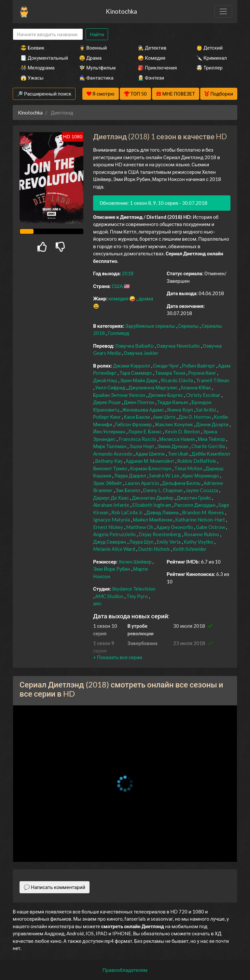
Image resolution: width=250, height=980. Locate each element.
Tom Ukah (179, 454)
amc (97, 603)
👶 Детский (209, 48)
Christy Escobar (204, 395)
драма (146, 298)
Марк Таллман (110, 446)
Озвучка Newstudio (179, 346)
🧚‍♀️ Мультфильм (97, 68)
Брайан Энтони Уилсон (120, 395)
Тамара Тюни (171, 373)
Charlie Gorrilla (209, 446)
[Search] (48, 34)
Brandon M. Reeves (203, 512)
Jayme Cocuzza (202, 490)
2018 (128, 273)
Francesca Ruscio (138, 439)
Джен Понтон (139, 402)
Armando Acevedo (113, 454)
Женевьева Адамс (144, 410)
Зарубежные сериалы (151, 326)
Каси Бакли (137, 417)
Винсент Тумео (111, 468)
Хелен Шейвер (135, 562)
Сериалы (189, 326)
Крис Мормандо (201, 475)
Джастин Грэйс (194, 498)
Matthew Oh (140, 527)
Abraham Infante (112, 505)
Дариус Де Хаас (111, 498)
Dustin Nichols (154, 549)
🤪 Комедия (152, 58)
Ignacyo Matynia (112, 520)
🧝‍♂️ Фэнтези (151, 78)
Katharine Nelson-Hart (201, 520)
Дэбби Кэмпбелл (211, 454)
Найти (97, 34)
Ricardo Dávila (177, 380)
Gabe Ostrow (211, 527)
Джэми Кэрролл (132, 366)
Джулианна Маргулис (153, 387)
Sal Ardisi (207, 410)
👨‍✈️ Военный (93, 48)
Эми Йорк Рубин (112, 569)
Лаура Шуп (142, 542)
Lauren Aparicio (143, 483)
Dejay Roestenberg (160, 534)
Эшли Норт (142, 446)
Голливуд (118, 333)
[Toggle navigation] (223, 11)
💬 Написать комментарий (55, 887)
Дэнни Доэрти (213, 424)
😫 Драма (90, 58)
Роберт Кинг (107, 417)
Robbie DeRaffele (197, 461)
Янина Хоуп (181, 410)
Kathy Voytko (199, 542)
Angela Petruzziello (115, 534)
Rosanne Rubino (202, 534)
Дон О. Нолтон (195, 417)
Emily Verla (169, 542)
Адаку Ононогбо (175, 527)
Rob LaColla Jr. (128, 512)
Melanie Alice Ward (115, 549)
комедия (119, 298)
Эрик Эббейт (108, 483)
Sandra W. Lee (165, 475)
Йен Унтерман (110, 431)
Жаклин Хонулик (174, 424)
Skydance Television (134, 589)
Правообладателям (125, 970)
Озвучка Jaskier (141, 353)
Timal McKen (189, 468)
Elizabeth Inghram (152, 505)
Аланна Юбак (196, 387)
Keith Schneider (190, 549)
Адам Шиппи (151, 454)
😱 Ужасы (32, 78)
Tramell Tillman (213, 380)
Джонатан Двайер (153, 498)
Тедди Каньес (174, 402)
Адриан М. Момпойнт (150, 461)
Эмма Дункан (173, 446)
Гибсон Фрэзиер (134, 424)
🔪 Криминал (212, 58)
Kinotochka (121, 11)
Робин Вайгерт (199, 366)
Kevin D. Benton (183, 431)
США (118, 286)
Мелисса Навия (178, 439)
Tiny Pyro (138, 596)
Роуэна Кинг (203, 373)
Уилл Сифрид (111, 387)
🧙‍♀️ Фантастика (96, 78)
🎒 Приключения (157, 68)
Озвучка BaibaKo (135, 346)
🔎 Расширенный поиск (44, 94)
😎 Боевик (32, 48)
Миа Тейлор (212, 439)
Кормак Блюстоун (151, 468)
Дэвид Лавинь (163, 512)
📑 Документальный (41, 58)
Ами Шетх (165, 417)
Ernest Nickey (109, 527)
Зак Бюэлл (128, 490)
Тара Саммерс (136, 373)
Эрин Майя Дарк (139, 380)
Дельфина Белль (182, 483)
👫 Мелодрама (38, 68)
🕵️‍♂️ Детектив (152, 48)
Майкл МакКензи (153, 520)
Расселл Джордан (195, 505)
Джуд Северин (110, 542)
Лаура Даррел (130, 475)
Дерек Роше (107, 402)
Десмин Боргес (166, 395)
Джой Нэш (106, 380)
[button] (118, 657)
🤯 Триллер (209, 68)
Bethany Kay (109, 461)
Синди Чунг (167, 366)
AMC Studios (110, 596)
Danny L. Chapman (163, 490)
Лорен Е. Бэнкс (146, 431)
